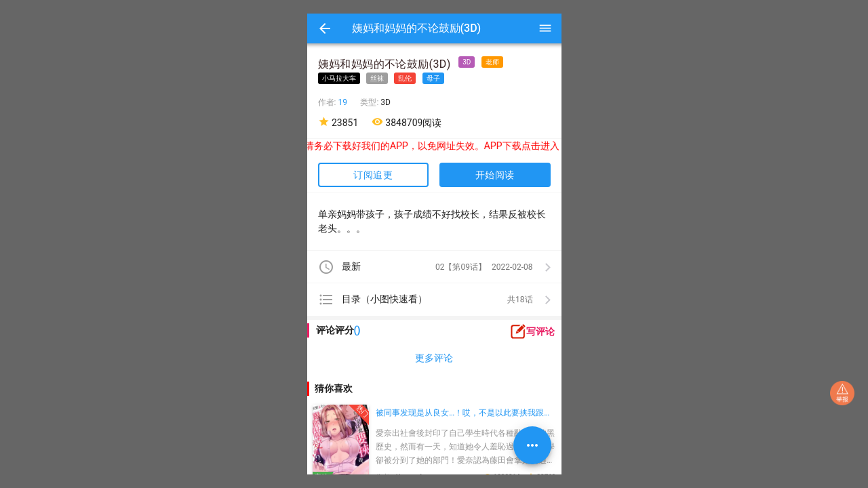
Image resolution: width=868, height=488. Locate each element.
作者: (328, 102)
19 (342, 102)
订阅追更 (373, 175)
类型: (370, 102)
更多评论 (434, 358)
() (357, 330)
